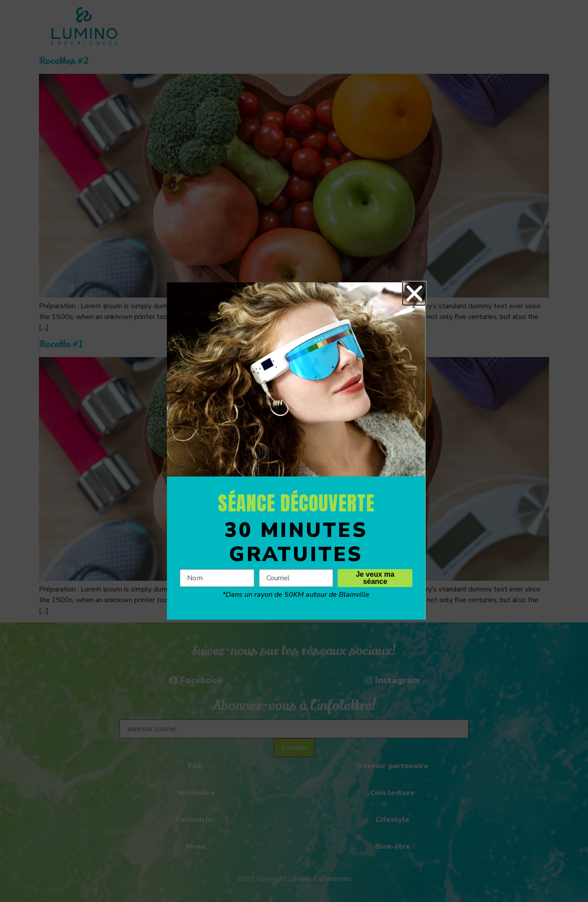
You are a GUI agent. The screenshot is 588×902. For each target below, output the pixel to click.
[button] (426, 294)
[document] (294, 451)
